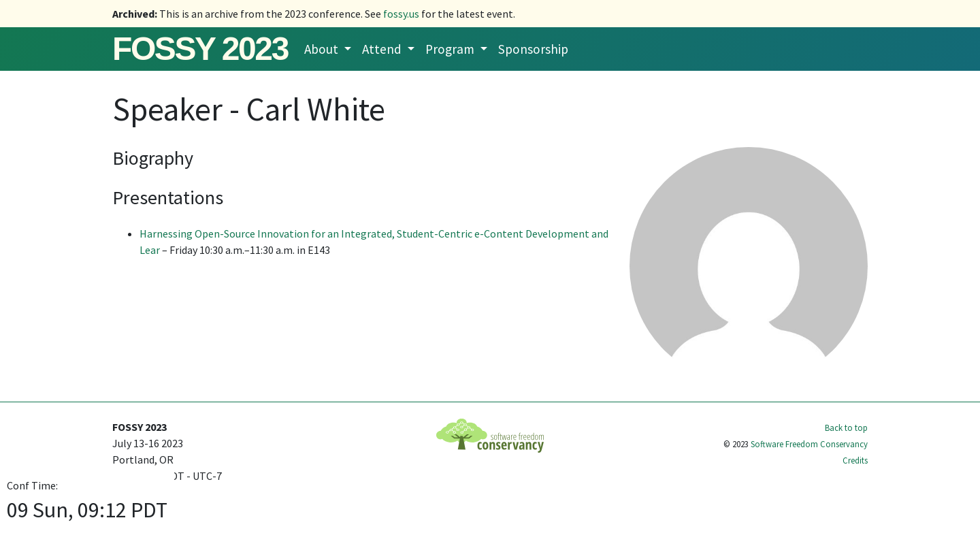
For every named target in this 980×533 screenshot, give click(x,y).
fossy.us (401, 14)
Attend (383, 49)
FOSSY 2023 (200, 49)
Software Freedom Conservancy (809, 444)
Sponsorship (533, 49)
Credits (855, 460)
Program (451, 49)
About (323, 49)
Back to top (846, 427)
